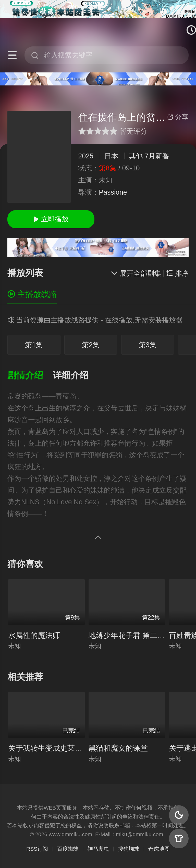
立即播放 (51, 219)
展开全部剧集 (136, 273)
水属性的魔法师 (34, 635)
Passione (113, 192)
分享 (178, 117)
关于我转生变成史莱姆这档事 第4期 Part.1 (78, 748)
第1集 (34, 345)
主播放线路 (32, 294)
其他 (136, 156)
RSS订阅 (37, 849)
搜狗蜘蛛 (129, 849)
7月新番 (157, 156)
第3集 (148, 345)
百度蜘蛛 (68, 849)
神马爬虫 (98, 849)
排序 (177, 273)
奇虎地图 (159, 849)
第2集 (91, 345)
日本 (111, 156)
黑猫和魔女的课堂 (118, 748)
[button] (30, 376)
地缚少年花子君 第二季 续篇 (135, 635)
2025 (86, 156)
